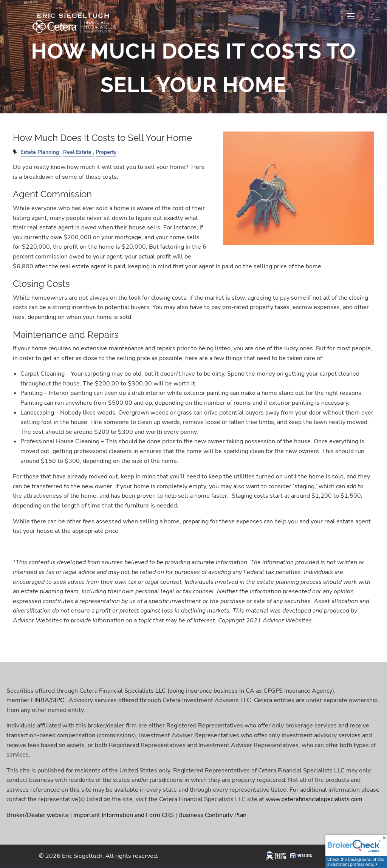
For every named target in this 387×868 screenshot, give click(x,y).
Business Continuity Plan (212, 815)
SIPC (58, 700)
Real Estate (77, 152)
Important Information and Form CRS (124, 815)
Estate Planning (40, 152)
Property (106, 152)
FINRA (40, 700)
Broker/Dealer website (38, 815)
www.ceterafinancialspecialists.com (314, 800)
